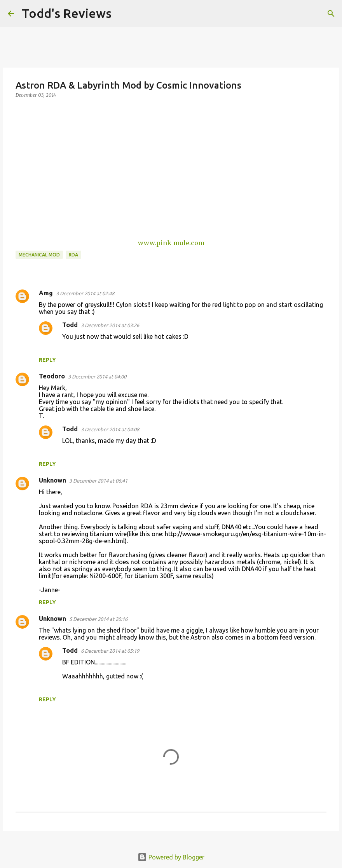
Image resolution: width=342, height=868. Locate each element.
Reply (47, 360)
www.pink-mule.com (171, 243)
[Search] (122, 14)
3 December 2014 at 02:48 (85, 293)
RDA (73, 255)
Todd (70, 325)
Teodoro (52, 376)
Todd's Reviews (67, 13)
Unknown (52, 480)
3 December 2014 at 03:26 (110, 325)
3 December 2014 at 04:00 (97, 376)
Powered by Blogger (171, 857)
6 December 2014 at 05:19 (110, 651)
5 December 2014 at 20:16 (98, 619)
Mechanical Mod (39, 255)
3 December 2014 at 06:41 (98, 481)
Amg (46, 293)
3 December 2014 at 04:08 (110, 429)
